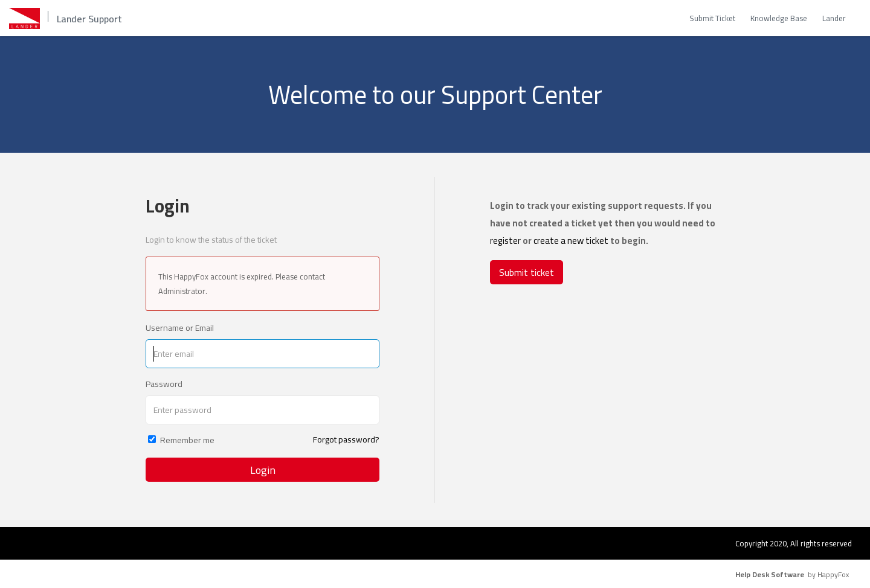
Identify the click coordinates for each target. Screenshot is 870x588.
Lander (834, 18)
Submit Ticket (712, 18)
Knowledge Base (779, 18)
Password (164, 384)
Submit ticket (527, 272)
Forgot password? (346, 439)
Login (263, 470)
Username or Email (180, 328)
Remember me (187, 440)
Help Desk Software (770, 574)
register (505, 241)
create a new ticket (571, 241)
